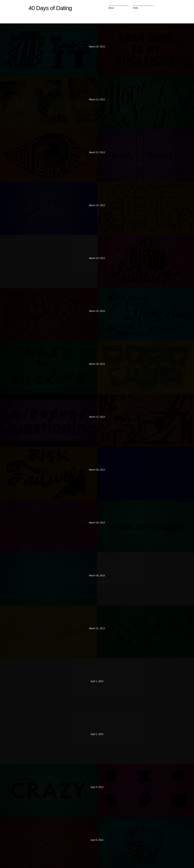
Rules (136, 8)
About (111, 8)
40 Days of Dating (50, 8)
